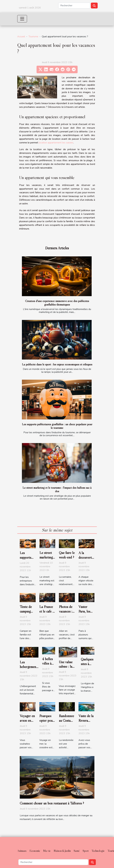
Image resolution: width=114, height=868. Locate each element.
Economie (35, 851)
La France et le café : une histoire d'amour (47, 614)
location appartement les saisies (56, 143)
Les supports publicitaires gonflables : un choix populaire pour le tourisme (57, 426)
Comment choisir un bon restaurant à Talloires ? (52, 803)
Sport (86, 851)
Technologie (98, 851)
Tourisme (33, 37)
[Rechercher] (74, 6)
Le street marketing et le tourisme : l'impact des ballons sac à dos (57, 489)
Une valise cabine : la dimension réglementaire (68, 669)
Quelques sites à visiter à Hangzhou (88, 666)
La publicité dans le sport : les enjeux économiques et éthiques (57, 364)
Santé (77, 851)
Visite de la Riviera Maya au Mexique (86, 723)
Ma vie (47, 851)
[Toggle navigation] (22, 19)
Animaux (22, 851)
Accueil (21, 37)
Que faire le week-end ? (67, 555)
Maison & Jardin (62, 851)
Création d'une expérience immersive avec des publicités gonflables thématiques (57, 303)
